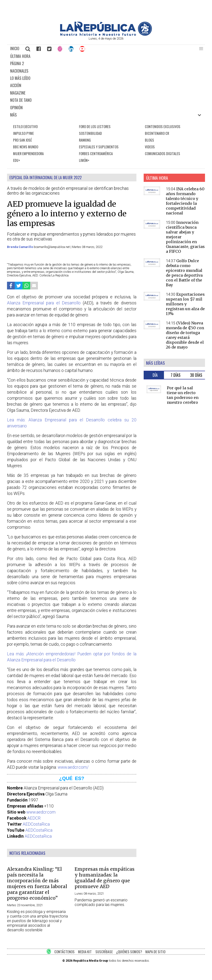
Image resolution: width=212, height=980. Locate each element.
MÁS (13, 115)
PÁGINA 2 (17, 63)
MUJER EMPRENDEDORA (28, 154)
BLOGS (149, 140)
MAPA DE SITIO (155, 952)
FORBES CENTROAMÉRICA (96, 154)
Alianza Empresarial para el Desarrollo (44, 303)
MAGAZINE (18, 93)
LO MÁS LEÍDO (20, 78)
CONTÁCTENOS (64, 952)
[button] (201, 49)
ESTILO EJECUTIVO (25, 127)
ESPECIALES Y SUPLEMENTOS (99, 147)
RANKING (85, 140)
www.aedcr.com (41, 812)
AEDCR (34, 818)
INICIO (15, 48)
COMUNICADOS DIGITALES (163, 154)
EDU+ (17, 160)
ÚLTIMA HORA (20, 56)
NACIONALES (19, 71)
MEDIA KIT (85, 952)
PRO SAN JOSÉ (22, 140)
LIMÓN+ (84, 160)
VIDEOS (150, 147)
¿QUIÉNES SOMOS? (129, 952)
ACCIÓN (16, 85)
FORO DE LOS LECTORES (95, 127)
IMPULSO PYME (23, 133)
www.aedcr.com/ (73, 767)
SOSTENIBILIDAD (90, 133)
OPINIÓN (16, 108)
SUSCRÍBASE (104, 952)
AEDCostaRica (36, 824)
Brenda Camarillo (20, 247)
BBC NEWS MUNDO (26, 147)
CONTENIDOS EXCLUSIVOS (163, 127)
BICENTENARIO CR (157, 133)
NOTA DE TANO (21, 100)
